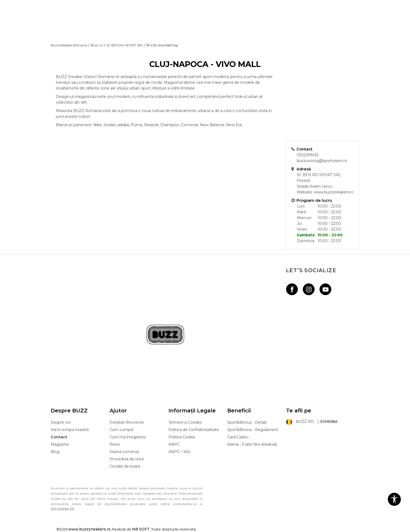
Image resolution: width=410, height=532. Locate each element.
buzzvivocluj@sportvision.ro (322, 161)
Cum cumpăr (122, 430)
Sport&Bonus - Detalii (247, 422)
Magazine (60, 444)
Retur (115, 444)
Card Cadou (238, 437)
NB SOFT (141, 529)
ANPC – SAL (180, 452)
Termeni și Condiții (185, 422)
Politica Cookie (182, 437)
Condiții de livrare (125, 466)
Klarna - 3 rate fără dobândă (252, 444)
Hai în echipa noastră (70, 430)
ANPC (174, 444)
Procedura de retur (127, 459)
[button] (394, 499)
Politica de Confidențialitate (194, 430)
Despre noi (61, 422)
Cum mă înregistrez (128, 437)
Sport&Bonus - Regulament (253, 430)
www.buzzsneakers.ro (334, 192)
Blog (55, 452)
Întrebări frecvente (127, 422)
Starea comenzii (124, 452)
